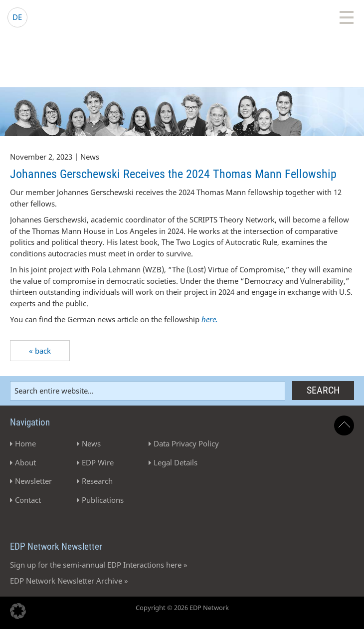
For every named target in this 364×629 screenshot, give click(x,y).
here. (210, 319)
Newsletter (33, 481)
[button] (18, 611)
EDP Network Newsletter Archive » (69, 581)
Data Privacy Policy (186, 443)
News (91, 443)
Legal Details (176, 462)
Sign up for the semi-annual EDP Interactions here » (99, 565)
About (25, 462)
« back (40, 351)
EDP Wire (98, 462)
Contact (28, 500)
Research (97, 481)
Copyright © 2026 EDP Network (182, 608)
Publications (103, 500)
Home (25, 443)
